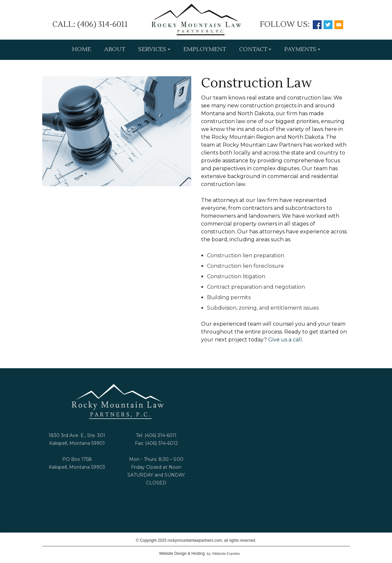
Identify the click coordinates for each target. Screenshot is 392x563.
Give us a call (285, 340)
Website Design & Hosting (182, 554)
